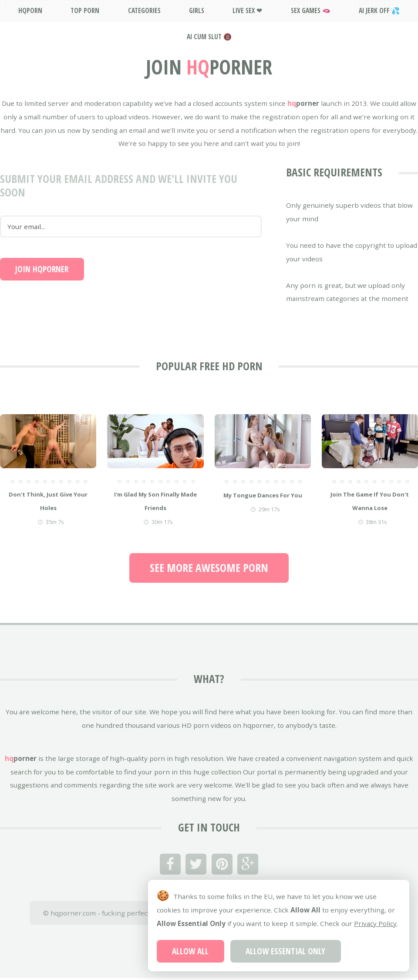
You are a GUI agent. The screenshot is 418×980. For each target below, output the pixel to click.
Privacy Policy (375, 923)
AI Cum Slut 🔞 (209, 37)
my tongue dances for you (263, 495)
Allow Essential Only (285, 951)
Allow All (190, 951)
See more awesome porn (209, 568)
